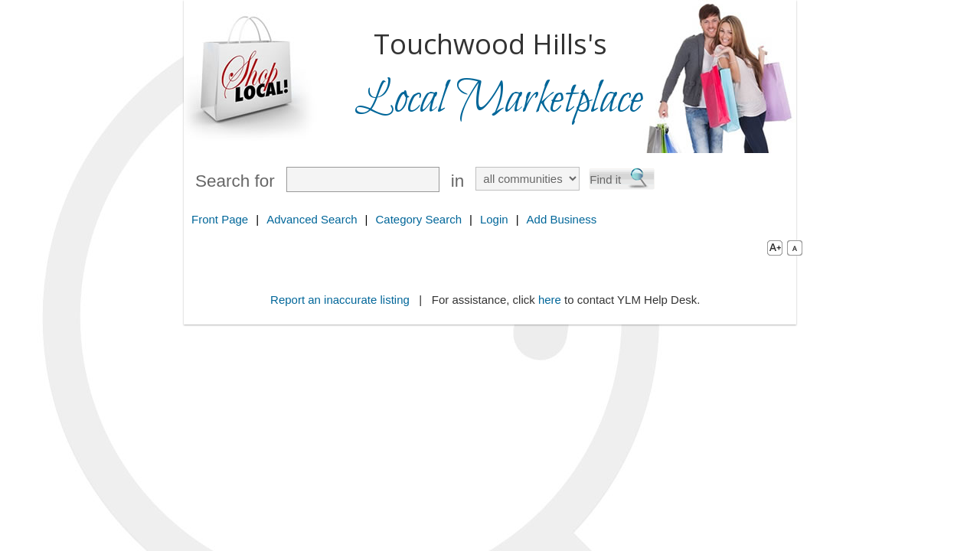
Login (494, 219)
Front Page (220, 219)
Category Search (418, 219)
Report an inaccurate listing (340, 300)
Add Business (562, 219)
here (550, 300)
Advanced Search (312, 219)
